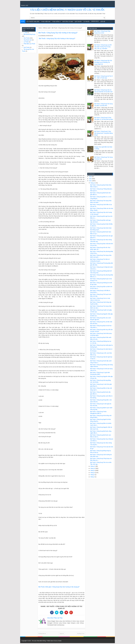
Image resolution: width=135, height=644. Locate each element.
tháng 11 (93, 466)
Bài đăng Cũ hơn (81, 634)
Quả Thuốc (78, 22)
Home (23, 21)
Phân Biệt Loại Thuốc (29, 44)
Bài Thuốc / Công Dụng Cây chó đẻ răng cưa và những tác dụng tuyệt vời (103, 62)
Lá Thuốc (87, 22)
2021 (91, 181)
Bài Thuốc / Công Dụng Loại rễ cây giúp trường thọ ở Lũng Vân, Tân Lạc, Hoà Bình (103, 47)
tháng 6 (93, 475)
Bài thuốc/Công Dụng (29, 34)
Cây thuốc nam (28, 40)
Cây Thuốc (27, 38)
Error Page (95, 21)
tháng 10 (93, 468)
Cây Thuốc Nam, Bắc (33, 22)
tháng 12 (93, 183)
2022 (91, 179)
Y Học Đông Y (56, 22)
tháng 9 (93, 470)
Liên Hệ (103, 22)
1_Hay (25, 32)
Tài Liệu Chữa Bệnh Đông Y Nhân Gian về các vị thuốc (67, 10)
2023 (91, 177)
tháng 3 (93, 477)
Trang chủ (24, 6)
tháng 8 (93, 473)
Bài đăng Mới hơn (42, 634)
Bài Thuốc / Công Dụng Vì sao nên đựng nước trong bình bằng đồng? (103, 133)
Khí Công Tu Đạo (68, 22)
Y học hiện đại (46, 22)
